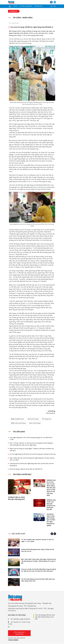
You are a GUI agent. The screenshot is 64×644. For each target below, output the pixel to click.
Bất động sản (38, 6)
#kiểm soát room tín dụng (18, 423)
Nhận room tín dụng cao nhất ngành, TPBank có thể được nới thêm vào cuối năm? (32, 450)
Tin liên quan (19, 432)
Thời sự (15, 6)
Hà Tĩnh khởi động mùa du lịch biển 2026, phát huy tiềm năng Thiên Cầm (38, 580)
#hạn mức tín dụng (33, 419)
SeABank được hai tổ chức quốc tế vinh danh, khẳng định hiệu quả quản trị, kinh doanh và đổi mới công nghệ (51, 488)
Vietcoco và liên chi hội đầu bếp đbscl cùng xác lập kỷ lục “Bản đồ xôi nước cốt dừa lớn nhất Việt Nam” (39, 570)
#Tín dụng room (47, 419)
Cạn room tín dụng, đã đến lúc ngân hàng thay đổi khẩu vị (32, 27)
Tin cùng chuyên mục (23, 475)
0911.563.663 (15, 619)
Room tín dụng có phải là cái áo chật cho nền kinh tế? (26, 469)
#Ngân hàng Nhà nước (17, 419)
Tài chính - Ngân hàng (26, 6)
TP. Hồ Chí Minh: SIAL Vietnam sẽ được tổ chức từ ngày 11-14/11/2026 (38, 541)
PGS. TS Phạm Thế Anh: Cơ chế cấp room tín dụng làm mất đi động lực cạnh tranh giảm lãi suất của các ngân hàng (31, 444)
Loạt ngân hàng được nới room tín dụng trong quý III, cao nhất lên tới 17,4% (31, 439)
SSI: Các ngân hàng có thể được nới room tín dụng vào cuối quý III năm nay (33, 454)
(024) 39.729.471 (25, 619)
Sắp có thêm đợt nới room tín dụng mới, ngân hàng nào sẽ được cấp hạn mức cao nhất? (32, 459)
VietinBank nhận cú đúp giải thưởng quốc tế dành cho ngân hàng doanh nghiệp (51, 520)
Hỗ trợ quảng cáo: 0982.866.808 (19, 633)
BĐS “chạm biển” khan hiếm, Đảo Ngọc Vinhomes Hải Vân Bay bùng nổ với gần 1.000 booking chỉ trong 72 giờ (39, 561)
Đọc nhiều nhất (19, 534)
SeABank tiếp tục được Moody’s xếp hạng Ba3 (17, 498)
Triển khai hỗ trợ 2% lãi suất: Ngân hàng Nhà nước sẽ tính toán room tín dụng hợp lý (32, 465)
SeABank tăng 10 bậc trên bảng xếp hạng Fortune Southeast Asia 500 (51, 505)
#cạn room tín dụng (35, 423)
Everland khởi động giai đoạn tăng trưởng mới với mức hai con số (38, 551)
